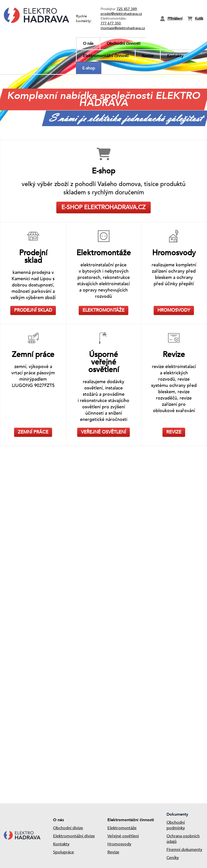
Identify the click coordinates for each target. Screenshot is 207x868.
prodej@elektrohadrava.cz (121, 14)
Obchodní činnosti (123, 44)
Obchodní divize (68, 828)
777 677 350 (111, 23)
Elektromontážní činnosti (106, 56)
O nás (88, 44)
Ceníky (173, 858)
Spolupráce (64, 852)
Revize (148, 56)
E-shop (89, 68)
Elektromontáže (122, 828)
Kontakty (175, 56)
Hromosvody (119, 844)
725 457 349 (127, 9)
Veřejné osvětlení (123, 836)
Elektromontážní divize (74, 836)
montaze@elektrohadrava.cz (123, 28)
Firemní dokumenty (184, 850)
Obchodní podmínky (176, 825)
